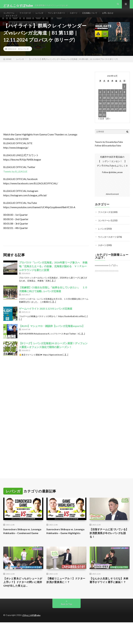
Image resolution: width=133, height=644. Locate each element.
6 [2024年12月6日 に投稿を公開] (116, 101)
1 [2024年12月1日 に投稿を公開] (124, 95)
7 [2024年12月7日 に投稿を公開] (120, 101)
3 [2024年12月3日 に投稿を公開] (104, 101)
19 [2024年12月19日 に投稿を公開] (112, 112)
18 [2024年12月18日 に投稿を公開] (108, 112)
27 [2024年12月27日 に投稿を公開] (116, 118)
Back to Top (67, 616)
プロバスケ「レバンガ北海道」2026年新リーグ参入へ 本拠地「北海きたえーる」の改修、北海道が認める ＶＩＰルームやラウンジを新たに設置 (53, 275)
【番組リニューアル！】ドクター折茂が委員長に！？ (65, 591)
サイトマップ (12, 21)
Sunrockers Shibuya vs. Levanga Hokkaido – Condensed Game (19, 542)
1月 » (108, 127)
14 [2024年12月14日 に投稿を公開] (120, 106)
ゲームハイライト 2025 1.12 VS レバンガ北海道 (46, 317)
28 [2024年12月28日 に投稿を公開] (120, 118)
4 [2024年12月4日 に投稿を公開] (108, 101)
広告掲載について (100, 16)
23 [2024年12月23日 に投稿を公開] (100, 118)
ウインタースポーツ (63, 16)
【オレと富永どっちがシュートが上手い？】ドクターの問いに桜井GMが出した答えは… (23, 593)
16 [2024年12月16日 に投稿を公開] (100, 112)
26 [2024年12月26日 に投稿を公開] (112, 118)
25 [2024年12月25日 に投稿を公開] (108, 118)
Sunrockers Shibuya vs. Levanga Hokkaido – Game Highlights (64, 542)
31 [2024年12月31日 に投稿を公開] (104, 123)
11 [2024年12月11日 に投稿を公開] (108, 106)
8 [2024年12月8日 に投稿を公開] (124, 101)
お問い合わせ (120, 16)
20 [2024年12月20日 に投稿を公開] (116, 112)
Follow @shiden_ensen (112, 181)
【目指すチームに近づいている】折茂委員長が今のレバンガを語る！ (108, 542)
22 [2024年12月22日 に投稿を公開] (124, 112)
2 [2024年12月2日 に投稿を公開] (100, 101)
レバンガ (44, 16)
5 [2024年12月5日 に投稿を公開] (112, 101)
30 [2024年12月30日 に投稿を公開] (100, 123)
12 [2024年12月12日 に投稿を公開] (112, 106)
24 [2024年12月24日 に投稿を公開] (104, 118)
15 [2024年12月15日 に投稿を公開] (124, 106)
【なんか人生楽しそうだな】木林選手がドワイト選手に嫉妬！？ (108, 593)
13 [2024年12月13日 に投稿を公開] (116, 106)
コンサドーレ (10, 16)
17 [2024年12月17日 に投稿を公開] (104, 112)
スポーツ (82, 16)
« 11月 (101, 127)
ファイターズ (28, 16)
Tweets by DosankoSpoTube (109, 151)
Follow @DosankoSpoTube (108, 154)
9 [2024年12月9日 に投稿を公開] (100, 106)
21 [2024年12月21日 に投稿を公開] (120, 112)
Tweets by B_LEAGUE (15, 180)
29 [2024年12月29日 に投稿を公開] (124, 118)
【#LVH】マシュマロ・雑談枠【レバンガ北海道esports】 (52, 335)
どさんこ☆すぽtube (32, 627)
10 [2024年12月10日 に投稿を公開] (104, 106)
